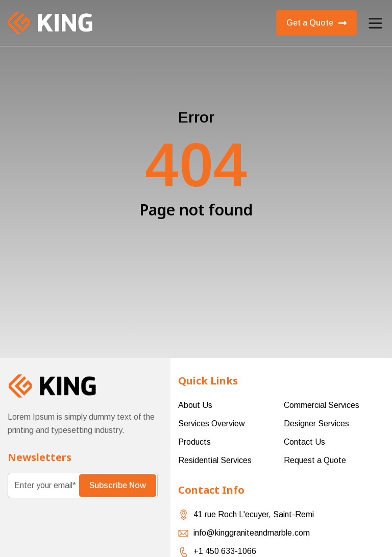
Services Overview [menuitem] (212, 423)
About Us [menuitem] (195, 405)
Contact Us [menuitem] (304, 442)
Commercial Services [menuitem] (322, 405)
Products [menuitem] (194, 442)
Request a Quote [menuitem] (315, 460)
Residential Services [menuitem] (215, 460)
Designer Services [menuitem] (316, 423)
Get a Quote (316, 23)
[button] (375, 23)
